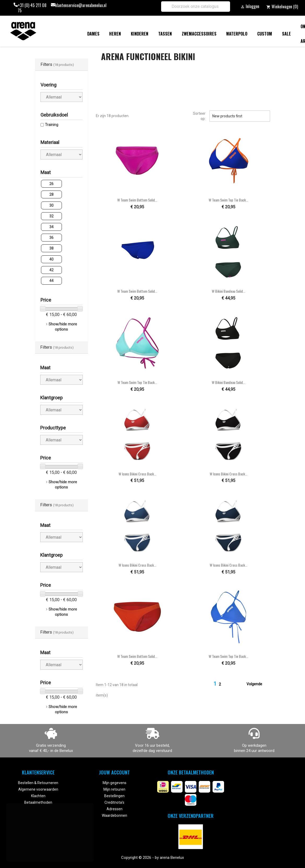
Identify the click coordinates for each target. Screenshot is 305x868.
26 (51, 184)
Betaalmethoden (38, 802)
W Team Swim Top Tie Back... (228, 200)
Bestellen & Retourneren (38, 783)
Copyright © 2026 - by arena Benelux (152, 858)
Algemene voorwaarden (38, 789)
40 (51, 259)
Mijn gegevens (115, 783)
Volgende (257, 684)
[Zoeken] (196, 7)
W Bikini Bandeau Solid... (228, 291)
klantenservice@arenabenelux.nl (81, 5)
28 (51, 194)
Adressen (115, 809)
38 (51, 248)
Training (52, 125)
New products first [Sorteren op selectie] (240, 116)
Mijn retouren (114, 789)
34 (51, 227)
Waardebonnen (115, 815)
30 (51, 205)
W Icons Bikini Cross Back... (137, 474)
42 (51, 270)
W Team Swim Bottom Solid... (137, 200)
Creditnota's (114, 802)
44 (51, 281)
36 (51, 238)
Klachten (38, 796)
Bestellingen (114, 796)
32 (51, 216)
